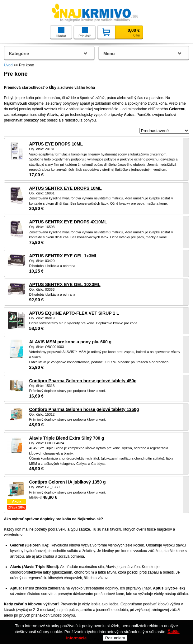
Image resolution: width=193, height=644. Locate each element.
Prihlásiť (85, 32)
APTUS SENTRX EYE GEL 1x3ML (63, 256)
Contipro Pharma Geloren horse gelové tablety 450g (83, 381)
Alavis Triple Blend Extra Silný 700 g (66, 438)
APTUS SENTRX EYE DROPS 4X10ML (68, 222)
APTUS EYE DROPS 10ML (56, 144)
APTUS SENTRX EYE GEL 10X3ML (65, 284)
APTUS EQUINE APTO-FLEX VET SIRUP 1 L (74, 313)
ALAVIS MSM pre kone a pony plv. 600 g (70, 342)
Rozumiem (115, 638)
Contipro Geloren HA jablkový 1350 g (67, 482)
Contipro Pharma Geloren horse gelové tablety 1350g (84, 409)
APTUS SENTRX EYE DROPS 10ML (65, 188)
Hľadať (61, 32)
